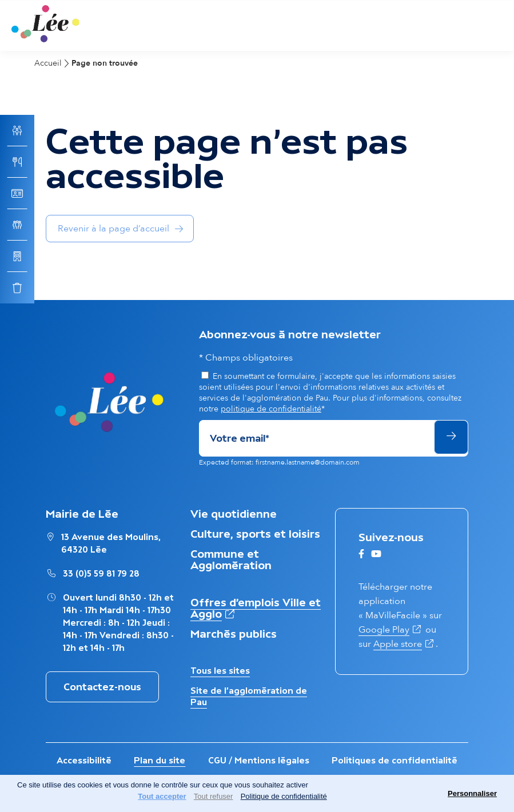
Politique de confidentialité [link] (284, 796)
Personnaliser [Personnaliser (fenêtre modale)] (472, 793)
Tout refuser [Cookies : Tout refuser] (214, 796)
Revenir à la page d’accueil (113, 229)
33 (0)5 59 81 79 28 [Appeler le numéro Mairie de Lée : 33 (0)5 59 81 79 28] (101, 573)
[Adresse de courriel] (316, 438)
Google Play (391, 630)
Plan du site (160, 760)
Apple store (405, 644)
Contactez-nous (102, 687)
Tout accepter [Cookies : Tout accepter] (162, 796)
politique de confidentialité (271, 409)
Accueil (48, 63)
